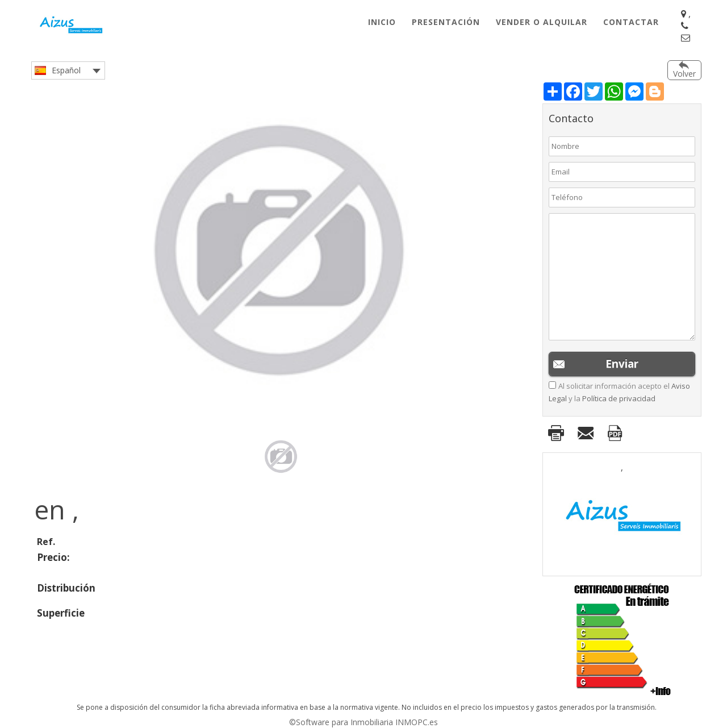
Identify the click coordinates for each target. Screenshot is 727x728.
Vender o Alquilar (542, 22)
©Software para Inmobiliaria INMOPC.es (363, 722)
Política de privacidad (619, 398)
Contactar (631, 22)
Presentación (446, 22)
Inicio (382, 22)
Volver (684, 74)
